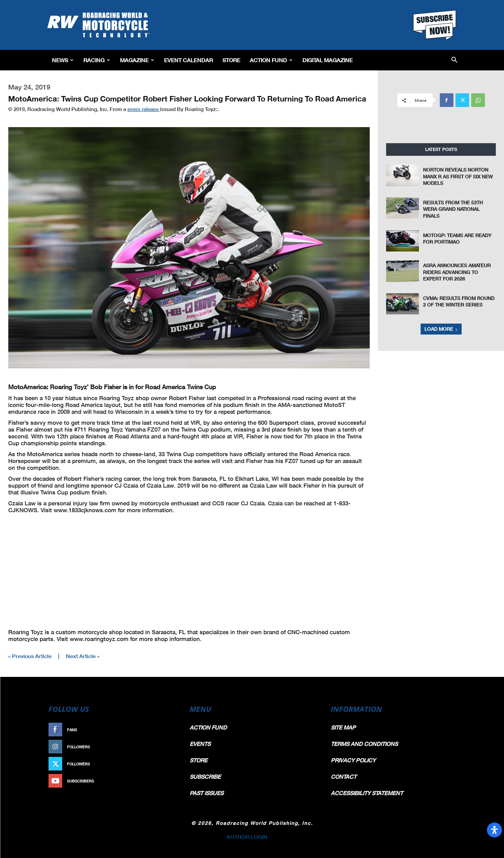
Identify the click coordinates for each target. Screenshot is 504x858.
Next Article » (83, 656)
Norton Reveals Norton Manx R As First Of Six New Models (458, 176)
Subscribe (162, 781)
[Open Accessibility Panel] (494, 830)
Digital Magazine (328, 60)
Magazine (137, 60)
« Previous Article (30, 656)
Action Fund (271, 60)
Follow (166, 747)
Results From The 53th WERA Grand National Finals (453, 209)
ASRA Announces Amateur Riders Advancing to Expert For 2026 (457, 272)
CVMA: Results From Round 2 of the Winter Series (459, 302)
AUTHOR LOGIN (247, 837)
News (63, 60)
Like (169, 730)
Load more (441, 329)
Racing (97, 60)
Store (231, 60)
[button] (454, 60)
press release (144, 109)
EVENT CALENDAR (188, 60)
